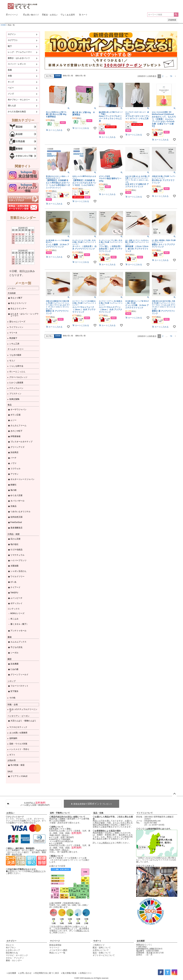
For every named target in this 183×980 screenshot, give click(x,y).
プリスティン (15, 394)
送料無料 (13, 738)
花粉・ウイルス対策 (18, 744)
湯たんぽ (12, 106)
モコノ (12, 361)
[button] (175, 76)
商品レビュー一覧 (57, 953)
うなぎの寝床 (15, 355)
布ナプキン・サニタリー (19, 100)
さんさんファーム (18, 425)
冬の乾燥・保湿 (17, 765)
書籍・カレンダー (14, 960)
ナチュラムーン (16, 388)
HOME (3, 25)
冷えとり (10, 945)
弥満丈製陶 (14, 399)
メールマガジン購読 (58, 950)
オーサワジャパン (18, 409)
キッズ (11, 82)
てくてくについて (145, 813)
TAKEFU (14, 593)
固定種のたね (12, 953)
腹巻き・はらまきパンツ (19, 58)
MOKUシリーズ (17, 613)
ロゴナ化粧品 (16, 550)
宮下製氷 (14, 691)
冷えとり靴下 (16, 298)
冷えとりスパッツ (18, 303)
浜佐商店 (14, 452)
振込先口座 (17, 854)
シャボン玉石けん (18, 571)
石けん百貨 (15, 539)
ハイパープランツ (18, 560)
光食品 (13, 506)
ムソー (13, 420)
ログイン (12, 34)
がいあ (13, 582)
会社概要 (141, 941)
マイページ (55, 941)
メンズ (11, 94)
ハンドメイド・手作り (19, 749)
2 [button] (163, 76)
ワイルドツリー (17, 576)
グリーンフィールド (19, 674)
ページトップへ (174, 794)
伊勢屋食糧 (15, 436)
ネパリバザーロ (17, 501)
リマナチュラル (17, 555)
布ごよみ (14, 619)
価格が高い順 (80, 76)
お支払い (10, 813)
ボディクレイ (16, 603)
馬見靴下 (13, 338)
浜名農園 (14, 664)
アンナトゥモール (18, 631)
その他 (12, 698)
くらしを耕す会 (16, 366)
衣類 (10, 76)
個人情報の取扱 (69, 973)
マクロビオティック (18, 727)
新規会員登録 (55, 945)
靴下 (10, 46)
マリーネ (13, 333)
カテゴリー (11, 941)
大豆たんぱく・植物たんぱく (23, 721)
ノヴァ (13, 463)
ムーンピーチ (16, 598)
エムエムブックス (18, 642)
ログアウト (13, 40)
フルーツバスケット (19, 686)
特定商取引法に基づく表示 (47, 973)
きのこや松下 (16, 431)
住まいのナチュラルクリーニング (23, 710)
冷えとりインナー (18, 309)
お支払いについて (101, 950)
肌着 (10, 70)
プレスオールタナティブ (21, 442)
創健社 (13, 485)
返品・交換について (102, 953)
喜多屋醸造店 (16, 528)
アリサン (14, 474)
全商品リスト (86, 973)
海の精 (13, 490)
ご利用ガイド (38, 871)
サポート (97, 941)
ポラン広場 (15, 415)
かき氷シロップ (13, 950)
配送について (83, 931)
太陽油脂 (14, 566)
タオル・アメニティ (15, 958)
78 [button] (171, 76)
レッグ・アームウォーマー (20, 52)
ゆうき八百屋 (16, 495)
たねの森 (14, 669)
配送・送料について (102, 948)
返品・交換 (98, 813)
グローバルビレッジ (18, 377)
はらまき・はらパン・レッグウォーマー (24, 315)
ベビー (11, 88)
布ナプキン (11, 948)
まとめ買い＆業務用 (18, 733)
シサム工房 (14, 344)
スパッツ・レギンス (17, 64)
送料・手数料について (60, 813)
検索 (176, 15)
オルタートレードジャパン (22, 479)
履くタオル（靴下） (19, 624)
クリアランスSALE (19, 776)
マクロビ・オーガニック (17, 955)
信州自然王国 (16, 517)
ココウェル (15, 468)
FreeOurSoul (16, 522)
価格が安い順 (68, 76)
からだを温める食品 (17, 112)
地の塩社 (14, 544)
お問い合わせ (26, 973)
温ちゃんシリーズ (17, 322)
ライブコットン (16, 327)
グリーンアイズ (17, 447)
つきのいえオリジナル (20, 512)
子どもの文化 (16, 647)
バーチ (13, 458)
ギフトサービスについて (104, 955)
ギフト (12, 755)
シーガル (14, 653)
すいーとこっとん (17, 372)
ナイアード (15, 587)
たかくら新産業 (16, 383)
